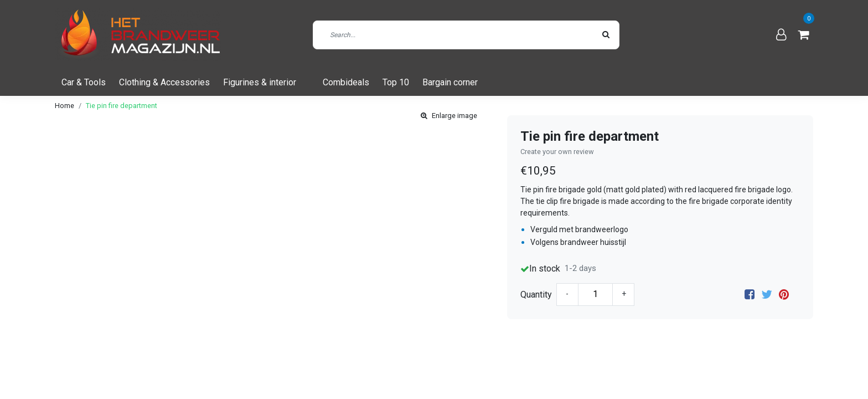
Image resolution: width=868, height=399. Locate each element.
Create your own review (557, 152)
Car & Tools (84, 82)
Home (64, 106)
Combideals (346, 82)
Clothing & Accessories (164, 82)
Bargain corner (450, 82)
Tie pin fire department (122, 106)
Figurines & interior (260, 82)
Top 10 (396, 82)
